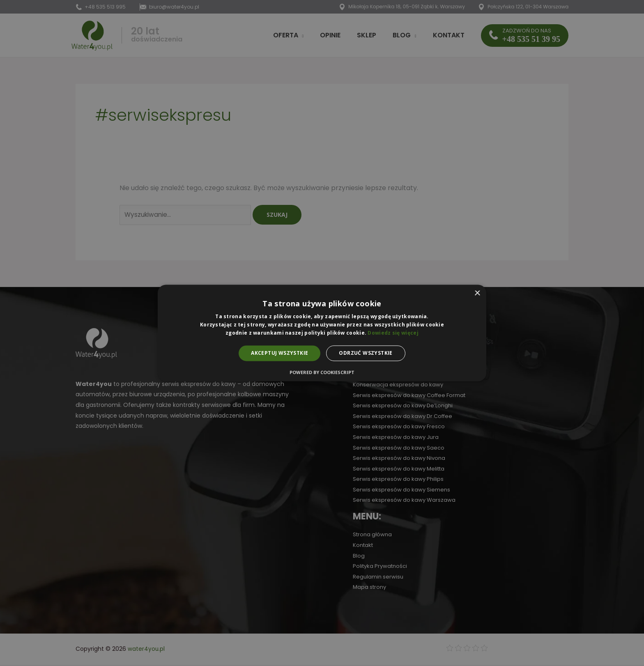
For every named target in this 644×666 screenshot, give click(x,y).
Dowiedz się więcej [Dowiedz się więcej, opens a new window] (393, 333)
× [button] (477, 293)
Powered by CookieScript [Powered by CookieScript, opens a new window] (322, 373)
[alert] (322, 333)
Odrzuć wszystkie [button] (366, 353)
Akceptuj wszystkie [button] (279, 353)
